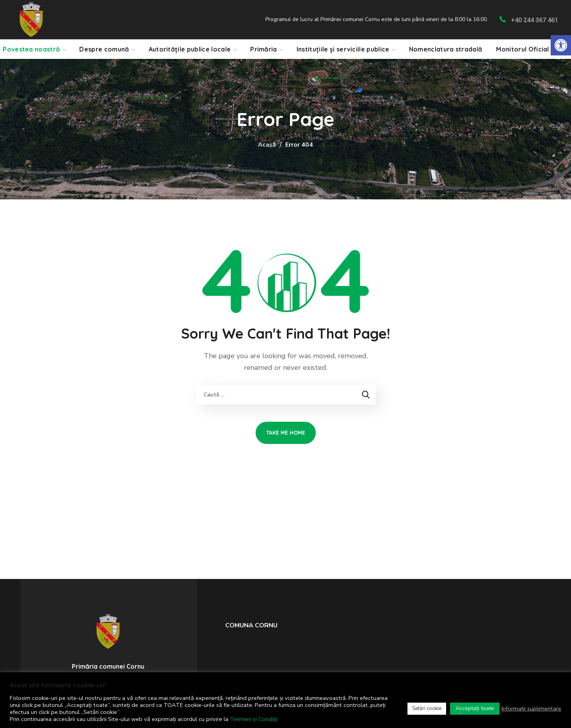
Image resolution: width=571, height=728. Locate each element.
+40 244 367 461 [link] (535, 20)
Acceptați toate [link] (475, 708)
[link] (561, 45)
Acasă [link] (267, 145)
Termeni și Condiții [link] (254, 719)
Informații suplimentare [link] (531, 708)
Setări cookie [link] (427, 708)
